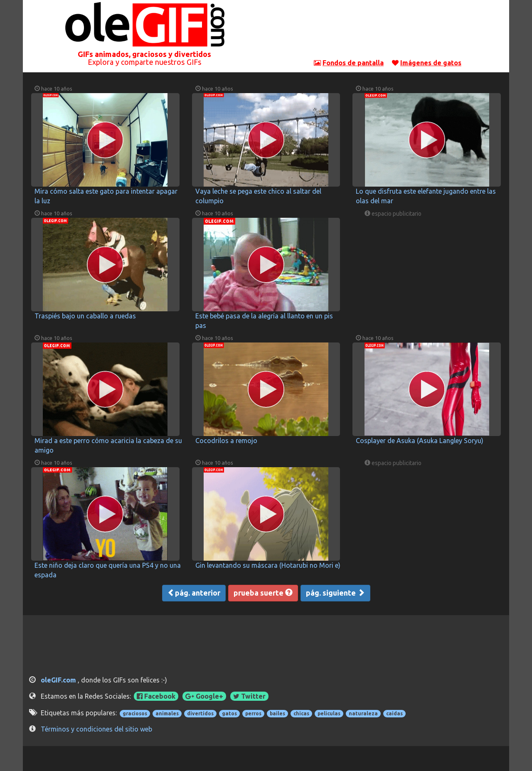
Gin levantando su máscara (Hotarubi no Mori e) (268, 565)
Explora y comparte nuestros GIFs (144, 62)
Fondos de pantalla (353, 63)
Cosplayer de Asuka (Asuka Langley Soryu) (420, 441)
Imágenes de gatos (431, 63)
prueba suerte (263, 593)
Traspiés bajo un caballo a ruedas (85, 316)
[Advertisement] (388, 31)
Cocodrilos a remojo (226, 441)
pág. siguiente (335, 593)
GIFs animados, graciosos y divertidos (145, 54)
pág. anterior (194, 593)
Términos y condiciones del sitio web (96, 729)
